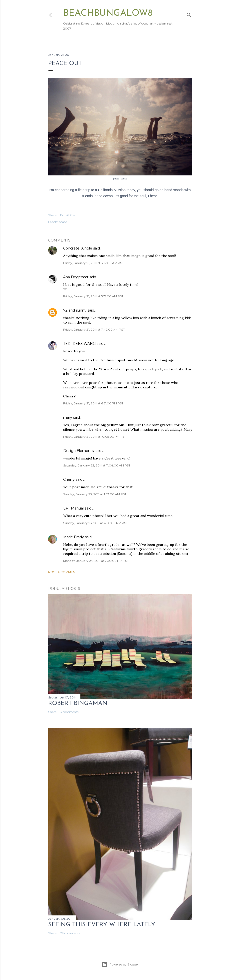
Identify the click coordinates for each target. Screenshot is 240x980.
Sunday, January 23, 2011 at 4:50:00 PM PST (95, 523)
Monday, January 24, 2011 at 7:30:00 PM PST (96, 561)
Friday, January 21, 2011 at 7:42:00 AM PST (94, 329)
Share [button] (52, 215)
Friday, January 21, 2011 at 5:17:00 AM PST (93, 296)
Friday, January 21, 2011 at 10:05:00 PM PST (95, 437)
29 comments (70, 933)
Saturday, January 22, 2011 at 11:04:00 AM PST (97, 465)
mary (68, 417)
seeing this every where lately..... (104, 925)
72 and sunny (75, 310)
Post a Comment (63, 572)
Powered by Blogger (120, 964)
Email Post (68, 215)
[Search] (189, 14)
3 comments (69, 712)
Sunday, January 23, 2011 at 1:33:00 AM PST (95, 494)
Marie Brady (74, 537)
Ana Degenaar (76, 277)
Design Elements (78, 451)
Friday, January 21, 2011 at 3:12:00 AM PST (93, 263)
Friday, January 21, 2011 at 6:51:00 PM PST (93, 403)
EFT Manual (73, 508)
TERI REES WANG (79, 344)
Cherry (69, 479)
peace (63, 222)
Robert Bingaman (78, 703)
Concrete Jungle (78, 248)
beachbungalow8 (108, 14)
